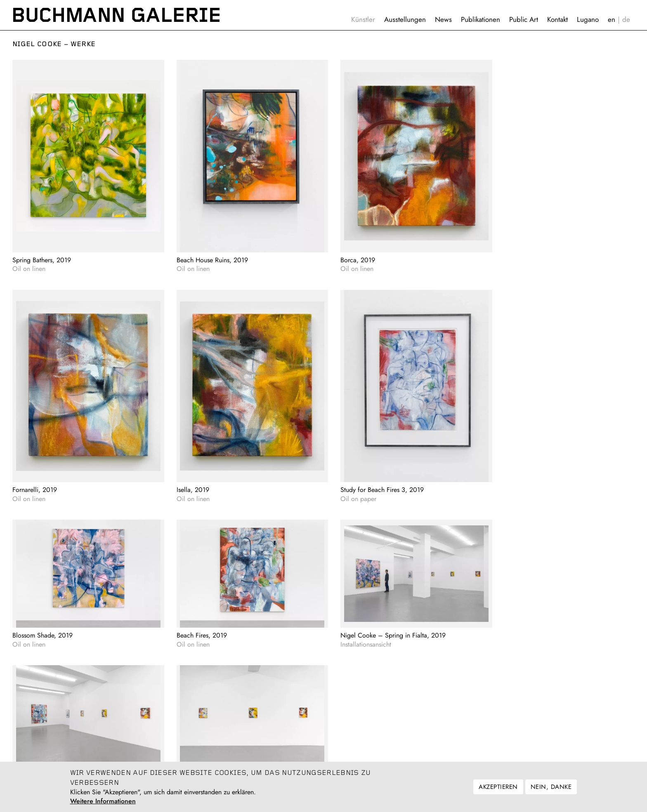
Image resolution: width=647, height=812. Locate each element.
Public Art (524, 19)
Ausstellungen (405, 19)
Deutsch (626, 20)
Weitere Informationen (103, 801)
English (612, 20)
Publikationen (481, 19)
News (443, 19)
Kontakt (557, 19)
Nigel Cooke (37, 44)
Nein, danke (551, 787)
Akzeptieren (498, 787)
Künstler (363, 19)
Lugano (588, 19)
